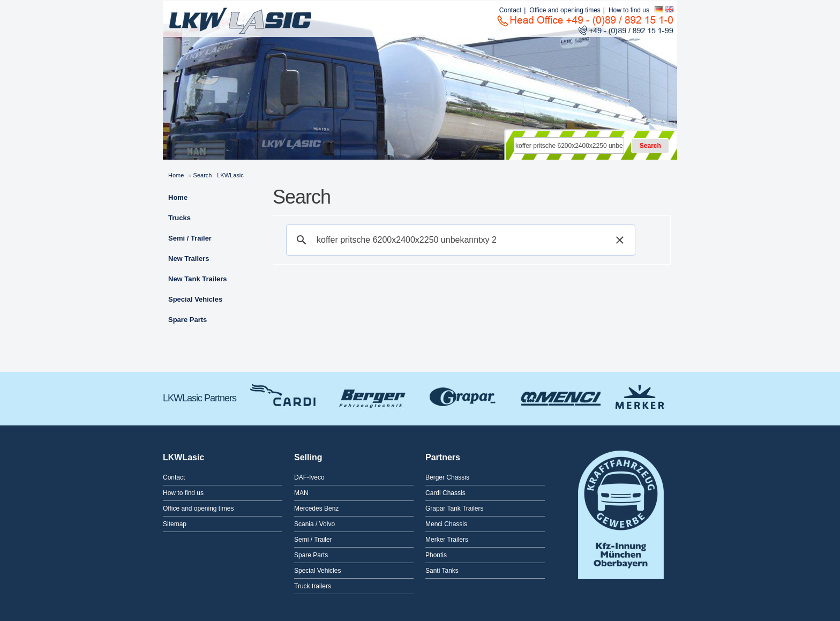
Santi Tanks (442, 571)
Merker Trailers (639, 395)
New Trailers (189, 259)
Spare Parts (187, 320)
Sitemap (175, 524)
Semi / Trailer (190, 238)
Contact (510, 10)
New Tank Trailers (198, 279)
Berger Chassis (373, 395)
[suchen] (459, 240)
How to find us (629, 10)
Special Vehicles (195, 299)
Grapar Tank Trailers (464, 395)
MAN (301, 493)
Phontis (436, 555)
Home (176, 175)
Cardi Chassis (284, 395)
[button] (620, 240)
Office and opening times (565, 10)
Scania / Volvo (314, 524)
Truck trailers (313, 586)
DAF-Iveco (309, 477)
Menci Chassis (558, 395)
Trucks (179, 218)
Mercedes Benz (316, 508)
